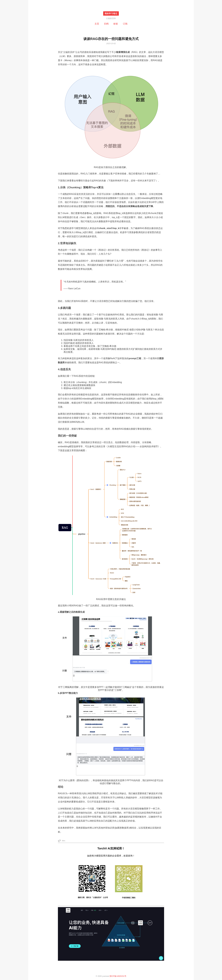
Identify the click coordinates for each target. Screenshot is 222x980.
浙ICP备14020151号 (118, 976)
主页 (97, 24)
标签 (116, 24)
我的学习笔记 (111, 13)
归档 (106, 24)
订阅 (125, 24)
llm (64, 841)
